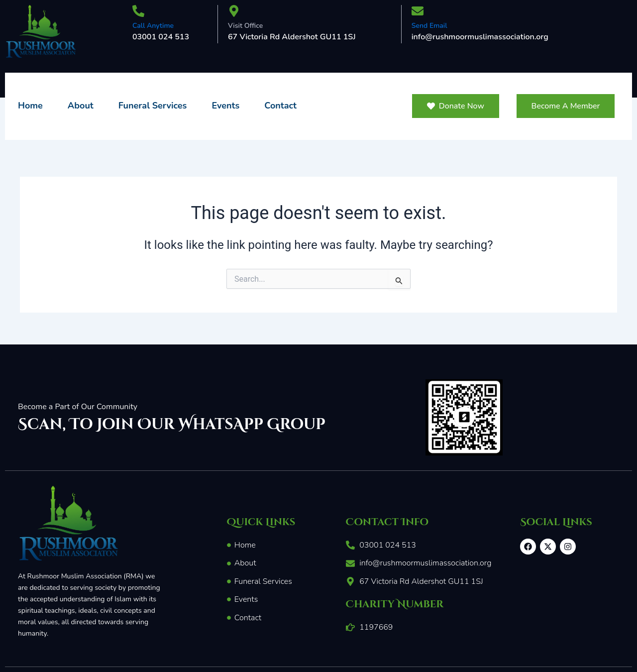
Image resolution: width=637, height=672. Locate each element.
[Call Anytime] (138, 12)
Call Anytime (153, 26)
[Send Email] (418, 12)
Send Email (429, 26)
